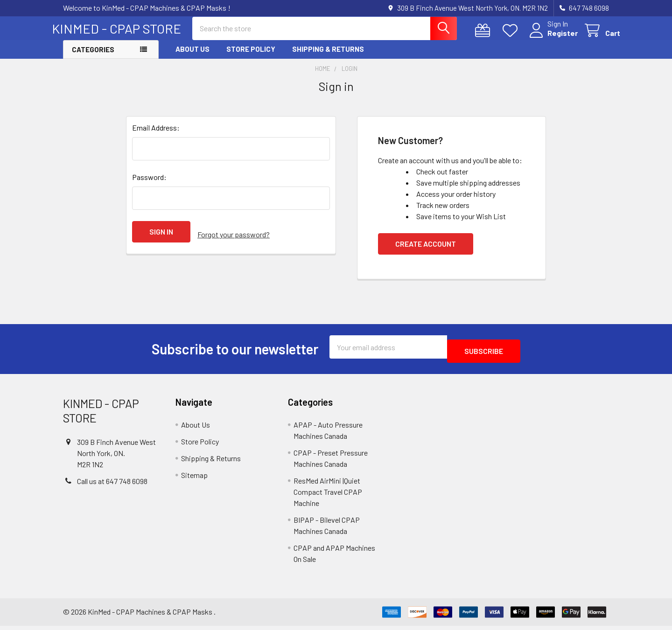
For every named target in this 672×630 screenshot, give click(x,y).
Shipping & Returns (328, 57)
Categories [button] (93, 58)
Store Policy (251, 57)
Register (551, 38)
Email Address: (156, 136)
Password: (149, 185)
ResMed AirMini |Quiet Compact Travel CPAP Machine (328, 496)
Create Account (426, 252)
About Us (192, 57)
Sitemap (194, 479)
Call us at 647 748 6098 (112, 486)
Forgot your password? (234, 240)
